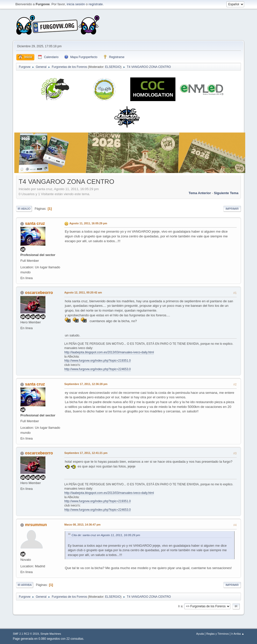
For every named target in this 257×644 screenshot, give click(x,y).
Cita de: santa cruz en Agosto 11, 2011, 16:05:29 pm (106, 535)
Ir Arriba (25, 585)
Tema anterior (200, 193)
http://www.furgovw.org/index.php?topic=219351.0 (98, 361)
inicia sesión (76, 4)
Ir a (180, 606)
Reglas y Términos (218, 634)
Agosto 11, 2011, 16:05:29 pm (88, 223)
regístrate (96, 4)
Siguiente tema (226, 193)
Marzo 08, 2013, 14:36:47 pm (82, 525)
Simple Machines (51, 634)
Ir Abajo (24, 209)
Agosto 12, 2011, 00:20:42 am (83, 292)
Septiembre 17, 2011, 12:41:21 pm (86, 453)
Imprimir (232, 209)
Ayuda (200, 634)
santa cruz (35, 223)
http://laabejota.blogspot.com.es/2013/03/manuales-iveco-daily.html (109, 352)
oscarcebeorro (39, 293)
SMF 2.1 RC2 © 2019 (26, 634)
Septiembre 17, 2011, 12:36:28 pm (86, 384)
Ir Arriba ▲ (238, 634)
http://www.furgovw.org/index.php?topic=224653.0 (98, 369)
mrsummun (36, 525)
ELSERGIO (113, 67)
